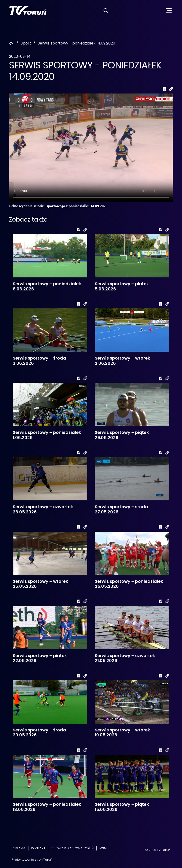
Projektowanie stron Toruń (32, 860)
